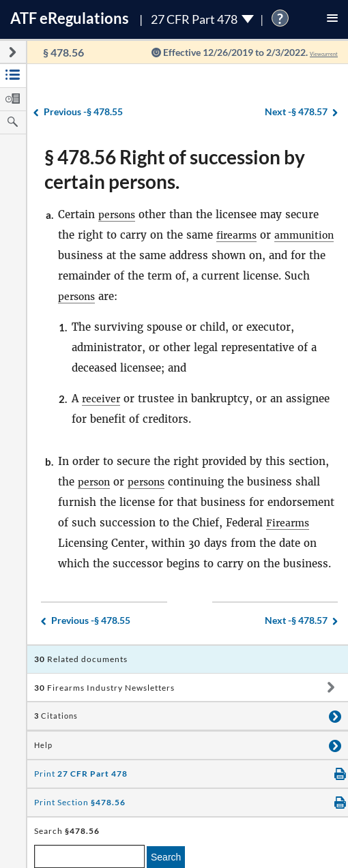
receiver (102, 399)
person (95, 482)
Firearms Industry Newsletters (104, 688)
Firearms (289, 523)
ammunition (90, 255)
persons (118, 214)
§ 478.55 (83, 112)
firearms (238, 235)
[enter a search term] (89, 856)
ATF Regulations (70, 18)
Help (43, 745)
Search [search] (166, 857)
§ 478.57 (296, 112)
